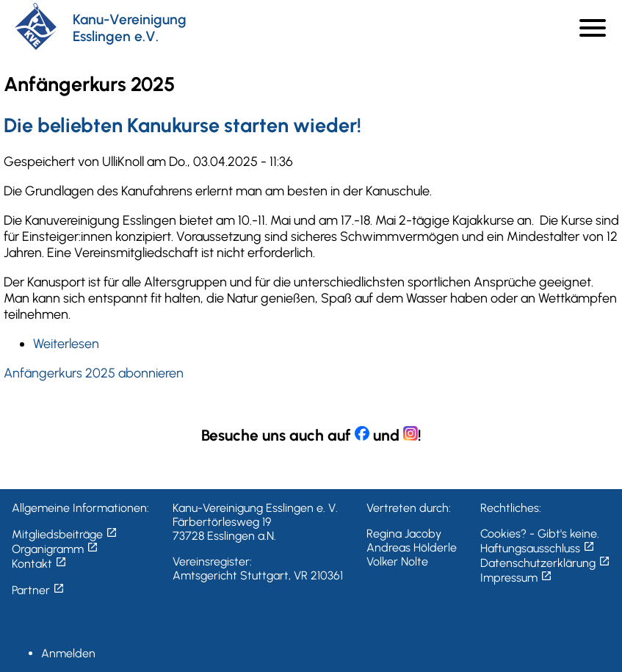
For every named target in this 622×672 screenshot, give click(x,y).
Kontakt (39, 564)
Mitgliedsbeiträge (65, 534)
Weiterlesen (66, 344)
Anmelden (68, 653)
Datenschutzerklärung (545, 563)
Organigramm (55, 549)
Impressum (516, 578)
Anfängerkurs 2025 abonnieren (94, 373)
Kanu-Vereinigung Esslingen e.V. (130, 28)
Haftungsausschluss (538, 548)
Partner (38, 590)
